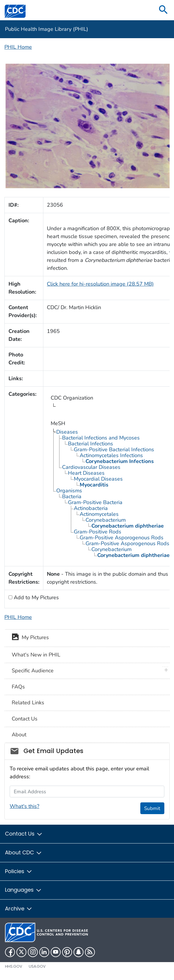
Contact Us (25, 719)
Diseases (67, 432)
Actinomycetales (99, 514)
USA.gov (37, 966)
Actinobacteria (91, 508)
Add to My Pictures (36, 597)
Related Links (28, 703)
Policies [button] (19, 871)
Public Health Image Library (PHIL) (47, 29)
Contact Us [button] (24, 834)
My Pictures (30, 638)
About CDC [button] (24, 852)
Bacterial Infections (91, 444)
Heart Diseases (86, 473)
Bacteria (72, 496)
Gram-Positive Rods (98, 532)
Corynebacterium (106, 520)
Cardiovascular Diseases (91, 467)
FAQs (18, 687)
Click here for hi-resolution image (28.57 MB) (100, 284)
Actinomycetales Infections (111, 455)
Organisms (69, 491)
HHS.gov (14, 966)
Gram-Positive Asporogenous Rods (122, 538)
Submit (152, 808)
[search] (163, 10)
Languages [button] (23, 890)
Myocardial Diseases (98, 479)
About (19, 735)
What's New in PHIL (36, 655)
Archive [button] (19, 909)
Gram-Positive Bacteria (95, 502)
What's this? (24, 806)
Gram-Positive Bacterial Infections (114, 449)
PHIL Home (18, 47)
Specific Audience (33, 671)
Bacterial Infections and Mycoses (101, 438)
